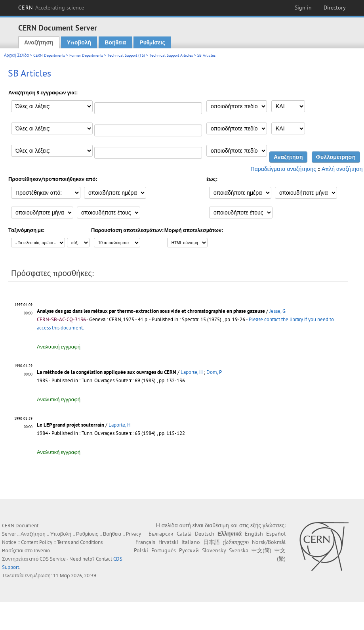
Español (276, 534)
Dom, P (214, 372)
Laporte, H (192, 372)
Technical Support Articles (171, 55)
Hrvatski (168, 542)
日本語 (212, 542)
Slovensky (214, 550)
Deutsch (205, 534)
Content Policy (37, 542)
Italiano (191, 542)
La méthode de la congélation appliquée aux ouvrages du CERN (107, 372)
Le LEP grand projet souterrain (71, 425)
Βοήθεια (115, 42)
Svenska (239, 550)
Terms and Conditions (80, 542)
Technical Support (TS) (126, 55)
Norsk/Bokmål (269, 542)
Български (161, 534)
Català (184, 534)
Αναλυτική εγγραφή (59, 347)
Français (145, 542)
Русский (189, 550)
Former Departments (86, 55)
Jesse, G (277, 311)
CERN (51, 8)
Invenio (42, 551)
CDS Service (53, 559)
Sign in (303, 8)
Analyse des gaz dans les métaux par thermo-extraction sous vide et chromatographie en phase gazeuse (151, 311)
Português (164, 550)
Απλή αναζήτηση (342, 169)
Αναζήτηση (39, 42)
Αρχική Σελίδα (16, 55)
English (254, 534)
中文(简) (261, 550)
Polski (141, 550)
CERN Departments (49, 55)
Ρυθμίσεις (152, 42)
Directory (335, 8)
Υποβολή (79, 42)
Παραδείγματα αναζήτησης (283, 169)
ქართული (236, 542)
